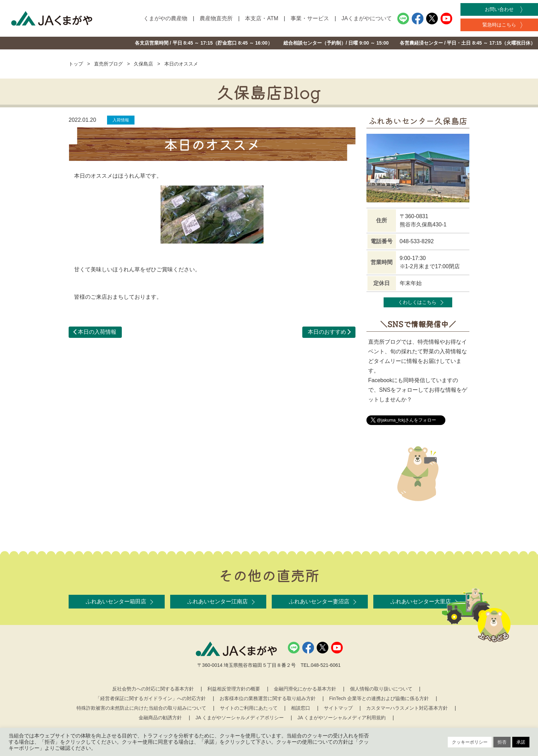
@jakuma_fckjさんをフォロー (406, 420)
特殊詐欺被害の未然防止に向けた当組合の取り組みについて (141, 708)
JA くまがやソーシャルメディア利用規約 (342, 718)
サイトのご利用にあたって (249, 708)
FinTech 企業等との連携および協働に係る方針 (379, 698)
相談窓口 (301, 708)
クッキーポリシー (470, 742)
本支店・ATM (262, 18)
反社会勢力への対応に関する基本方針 (153, 689)
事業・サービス (310, 18)
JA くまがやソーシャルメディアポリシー (240, 718)
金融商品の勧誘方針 (160, 718)
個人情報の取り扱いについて (381, 689)
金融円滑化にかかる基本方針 (305, 689)
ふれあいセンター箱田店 (116, 601)
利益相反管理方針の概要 (234, 689)
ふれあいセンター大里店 (421, 601)
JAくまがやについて (367, 18)
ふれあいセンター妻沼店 (319, 601)
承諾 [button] (521, 742)
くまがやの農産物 (165, 18)
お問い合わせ (499, 9)
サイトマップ (338, 708)
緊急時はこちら (499, 25)
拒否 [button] (502, 742)
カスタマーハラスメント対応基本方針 (407, 708)
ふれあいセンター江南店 (218, 601)
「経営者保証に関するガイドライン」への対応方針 (151, 698)
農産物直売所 (216, 18)
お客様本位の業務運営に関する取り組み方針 (268, 698)
